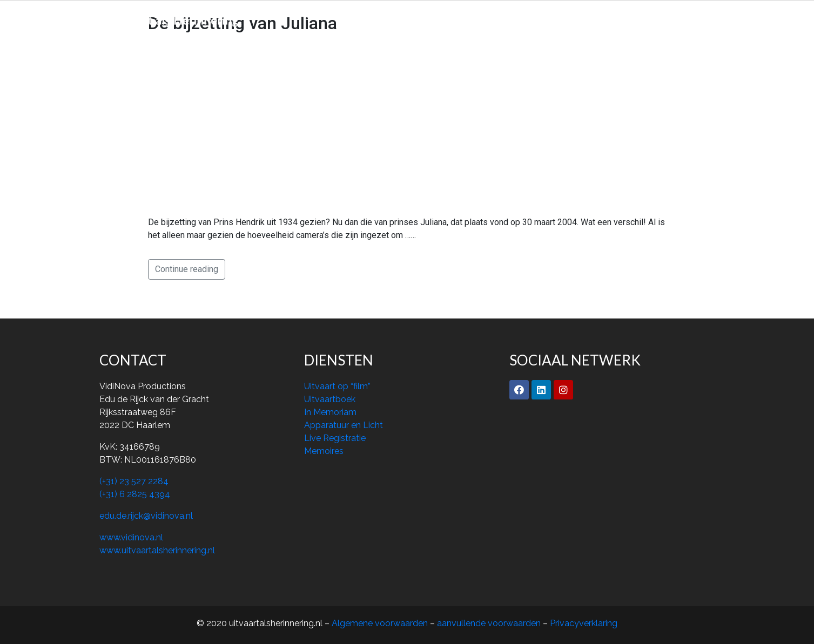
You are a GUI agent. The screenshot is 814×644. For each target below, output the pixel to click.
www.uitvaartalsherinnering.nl (157, 550)
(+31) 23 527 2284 (134, 481)
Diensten (451, 19)
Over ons (397, 19)
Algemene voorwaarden (381, 623)
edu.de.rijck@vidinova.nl (146, 516)
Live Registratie (335, 438)
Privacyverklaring (584, 623)
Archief (560, 19)
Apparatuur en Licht (344, 425)
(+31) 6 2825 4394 (135, 494)
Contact (608, 19)
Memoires (507, 19)
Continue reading (187, 269)
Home (349, 19)
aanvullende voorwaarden (489, 623)
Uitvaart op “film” (337, 386)
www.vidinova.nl (131, 537)
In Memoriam (330, 412)
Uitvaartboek (330, 399)
